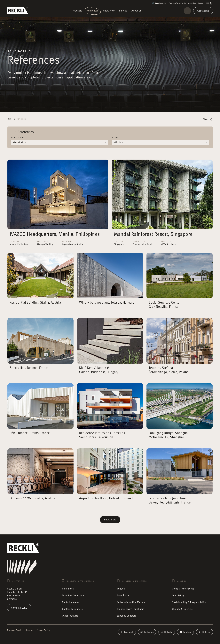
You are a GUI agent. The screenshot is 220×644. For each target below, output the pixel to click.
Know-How (109, 11)
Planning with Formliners (131, 609)
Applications (18, 138)
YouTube (185, 632)
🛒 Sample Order (159, 3)
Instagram (147, 632)
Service (123, 11)
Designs (116, 138)
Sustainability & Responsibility (189, 602)
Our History (178, 596)
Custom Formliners (72, 609)
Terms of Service (15, 630)
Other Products (70, 616)
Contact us (203, 11)
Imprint (30, 630)
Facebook (127, 632)
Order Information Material (132, 602)
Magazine (192, 3)
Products (78, 11)
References (93, 11)
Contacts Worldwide (177, 3)
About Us (136, 11)
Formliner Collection (73, 596)
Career (201, 3)
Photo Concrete (70, 602)
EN (210, 4)
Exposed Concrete (127, 616)
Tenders (121, 589)
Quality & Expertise (182, 609)
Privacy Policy (43, 630)
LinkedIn (167, 632)
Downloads (123, 596)
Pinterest (204, 632)
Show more (110, 520)
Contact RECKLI (19, 608)
